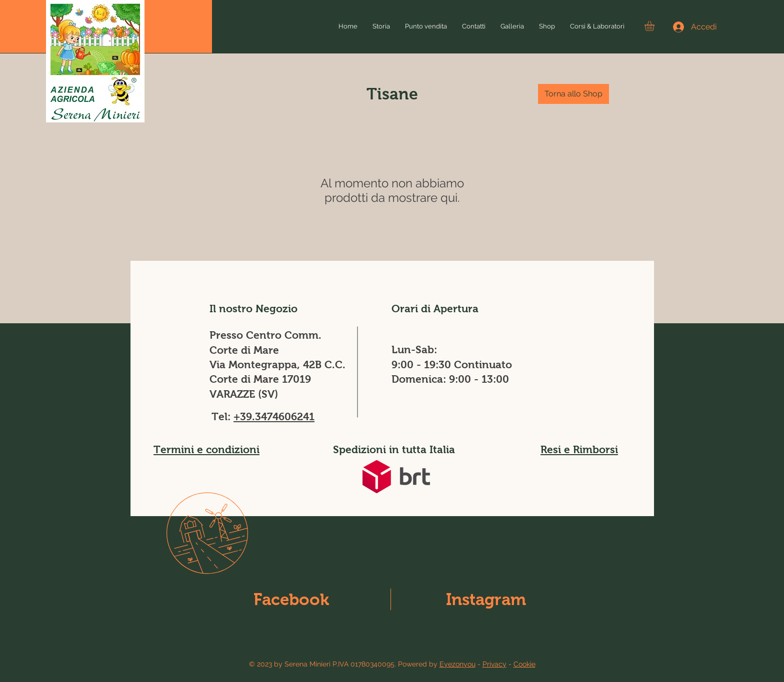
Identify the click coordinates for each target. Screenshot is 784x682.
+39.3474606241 (274, 416)
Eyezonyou (457, 664)
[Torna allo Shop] (573, 94)
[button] (655, 26)
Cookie (524, 664)
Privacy (494, 664)
